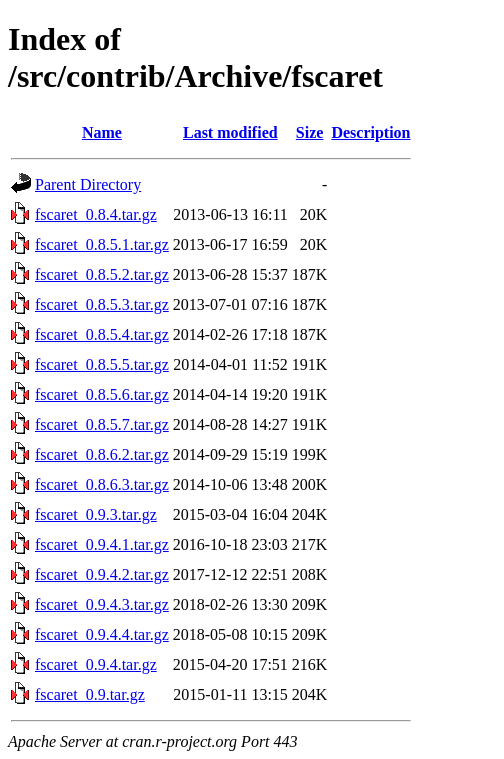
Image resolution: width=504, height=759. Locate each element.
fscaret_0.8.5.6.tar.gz (102, 394)
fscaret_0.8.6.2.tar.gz (102, 454)
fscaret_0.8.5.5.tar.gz (102, 364)
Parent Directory (88, 184)
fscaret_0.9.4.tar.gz (96, 664)
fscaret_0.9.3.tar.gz (96, 514)
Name (102, 132)
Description (370, 132)
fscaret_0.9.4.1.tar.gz (102, 544)
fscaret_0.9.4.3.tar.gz (102, 604)
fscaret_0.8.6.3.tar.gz (102, 484)
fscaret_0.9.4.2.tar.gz (102, 574)
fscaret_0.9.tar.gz (90, 694)
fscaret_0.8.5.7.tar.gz (102, 424)
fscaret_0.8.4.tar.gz (96, 214)
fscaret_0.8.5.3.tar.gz (102, 304)
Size (310, 132)
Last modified (230, 132)
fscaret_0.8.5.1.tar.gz (102, 244)
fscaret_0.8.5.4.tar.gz (102, 334)
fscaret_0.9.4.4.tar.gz (102, 634)
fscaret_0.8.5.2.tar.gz (102, 274)
